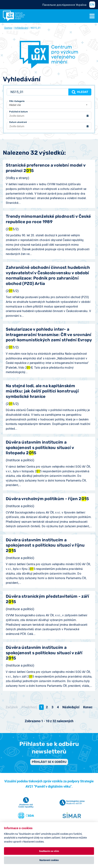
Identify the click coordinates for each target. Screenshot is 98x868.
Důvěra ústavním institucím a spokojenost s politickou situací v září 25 (44, 653)
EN (92, 5)
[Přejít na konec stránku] (88, 707)
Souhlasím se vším (49, 851)
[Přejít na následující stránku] (71, 707)
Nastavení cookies (49, 860)
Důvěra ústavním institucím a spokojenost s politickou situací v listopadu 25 (40, 448)
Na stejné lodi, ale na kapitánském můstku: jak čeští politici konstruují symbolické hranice (42, 391)
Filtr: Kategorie (17, 101)
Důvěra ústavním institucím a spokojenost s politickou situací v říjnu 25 (45, 545)
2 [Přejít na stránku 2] (47, 707)
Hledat (80, 92)
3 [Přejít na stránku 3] (52, 707)
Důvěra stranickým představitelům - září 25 (47, 599)
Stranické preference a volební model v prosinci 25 (46, 168)
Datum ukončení (18, 122)
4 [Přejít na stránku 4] (58, 707)
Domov (8, 28)
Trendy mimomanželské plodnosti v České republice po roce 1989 (48, 219)
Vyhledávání (21, 28)
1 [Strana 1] (41, 707)
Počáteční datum (19, 112)
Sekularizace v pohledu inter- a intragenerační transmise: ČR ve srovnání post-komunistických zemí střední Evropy (49, 335)
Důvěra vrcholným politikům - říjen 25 (47, 499)
